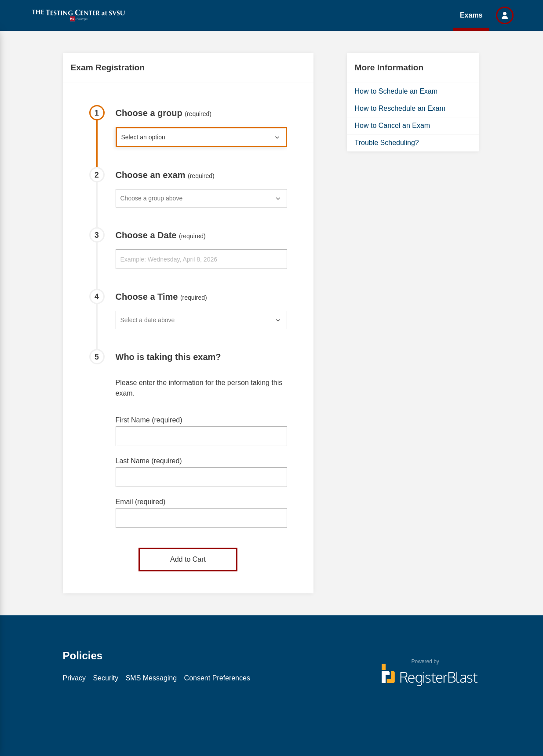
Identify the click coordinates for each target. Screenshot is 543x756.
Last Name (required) (149, 461)
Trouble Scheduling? (387, 143)
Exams (471, 15)
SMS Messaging (151, 678)
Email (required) (141, 502)
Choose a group (164, 113)
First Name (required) (149, 420)
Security (106, 678)
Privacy (74, 678)
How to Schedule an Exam (396, 91)
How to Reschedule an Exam (400, 108)
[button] (505, 15)
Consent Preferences (217, 678)
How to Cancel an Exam (393, 125)
